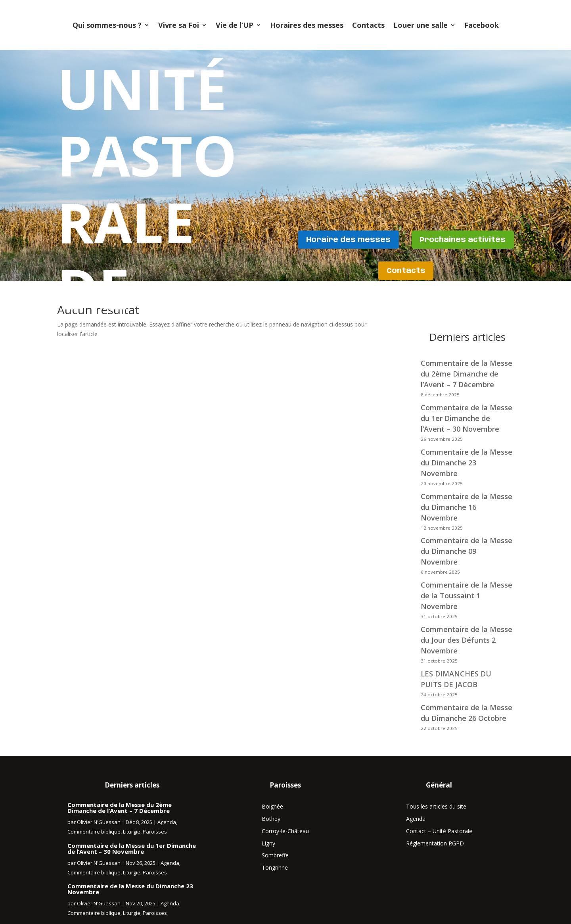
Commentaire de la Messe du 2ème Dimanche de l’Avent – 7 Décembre (120, 808)
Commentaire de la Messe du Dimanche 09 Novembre (467, 551)
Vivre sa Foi (179, 25)
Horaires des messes (307, 25)
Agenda (167, 822)
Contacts (368, 25)
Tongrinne (275, 867)
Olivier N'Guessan (99, 822)
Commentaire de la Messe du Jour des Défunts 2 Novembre (467, 640)
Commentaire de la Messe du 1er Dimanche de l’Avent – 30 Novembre (132, 848)
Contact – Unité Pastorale (439, 831)
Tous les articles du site (436, 806)
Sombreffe (275, 855)
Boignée (272, 806)
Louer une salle (421, 25)
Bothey (271, 819)
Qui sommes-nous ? (107, 25)
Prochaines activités (370, 271)
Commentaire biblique (94, 832)
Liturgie (132, 832)
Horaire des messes (406, 239)
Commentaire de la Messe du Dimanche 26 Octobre (467, 713)
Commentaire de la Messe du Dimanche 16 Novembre (467, 507)
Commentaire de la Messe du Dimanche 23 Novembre (467, 463)
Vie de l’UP (235, 25)
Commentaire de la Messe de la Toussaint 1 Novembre (467, 596)
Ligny (268, 843)
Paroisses (155, 832)
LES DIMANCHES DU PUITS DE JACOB (456, 679)
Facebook (482, 25)
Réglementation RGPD (435, 843)
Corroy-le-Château (285, 831)
